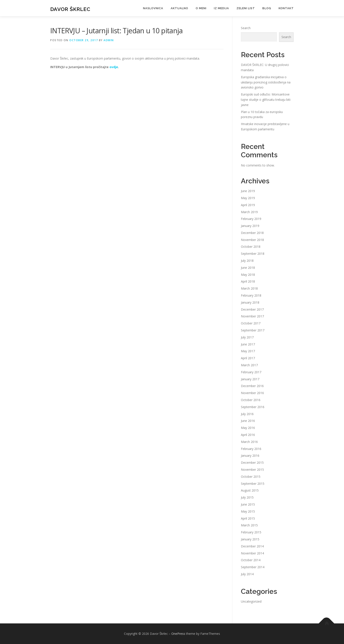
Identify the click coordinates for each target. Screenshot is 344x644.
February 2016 (251, 449)
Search (246, 28)
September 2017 (253, 330)
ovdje (114, 67)
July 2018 (247, 261)
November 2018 (252, 240)
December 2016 (252, 386)
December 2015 (252, 463)
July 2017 (247, 337)
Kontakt (286, 8)
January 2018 (250, 302)
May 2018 (248, 275)
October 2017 (251, 323)
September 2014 (253, 567)
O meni (201, 8)
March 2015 (249, 525)
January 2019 (250, 226)
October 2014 (251, 560)
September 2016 (253, 407)
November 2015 (252, 470)
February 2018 (251, 295)
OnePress (178, 634)
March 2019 (249, 212)
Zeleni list (246, 8)
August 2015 (250, 490)
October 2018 (251, 247)
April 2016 (248, 435)
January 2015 (250, 539)
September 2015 (253, 484)
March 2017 (249, 365)
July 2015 (247, 497)
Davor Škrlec (70, 9)
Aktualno (179, 8)
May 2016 (248, 428)
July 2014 (247, 574)
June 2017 (248, 344)
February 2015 (251, 532)
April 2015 (248, 518)
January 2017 (250, 379)
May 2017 (248, 351)
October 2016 (251, 400)
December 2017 (252, 309)
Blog (267, 8)
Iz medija (221, 8)
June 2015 (248, 504)
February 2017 (251, 372)
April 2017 (248, 358)
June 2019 (248, 191)
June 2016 (248, 421)
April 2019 (248, 205)
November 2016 (252, 393)
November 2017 (252, 316)
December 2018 (252, 233)
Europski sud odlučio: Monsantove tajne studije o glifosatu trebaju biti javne (266, 100)
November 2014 (252, 553)
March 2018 (249, 288)
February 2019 (251, 219)
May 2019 (248, 198)
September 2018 (253, 254)
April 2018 (248, 281)
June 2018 (248, 268)
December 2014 (252, 546)
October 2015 (251, 477)
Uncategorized (251, 601)
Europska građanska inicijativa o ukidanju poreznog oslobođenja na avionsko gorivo (266, 82)
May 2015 (248, 511)
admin (109, 40)
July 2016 (247, 414)
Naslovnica (153, 8)
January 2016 (250, 456)
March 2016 (249, 442)
